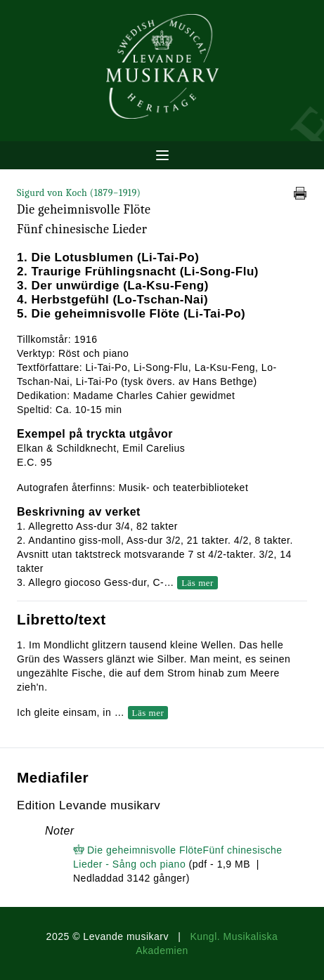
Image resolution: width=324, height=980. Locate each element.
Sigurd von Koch (79, 193)
